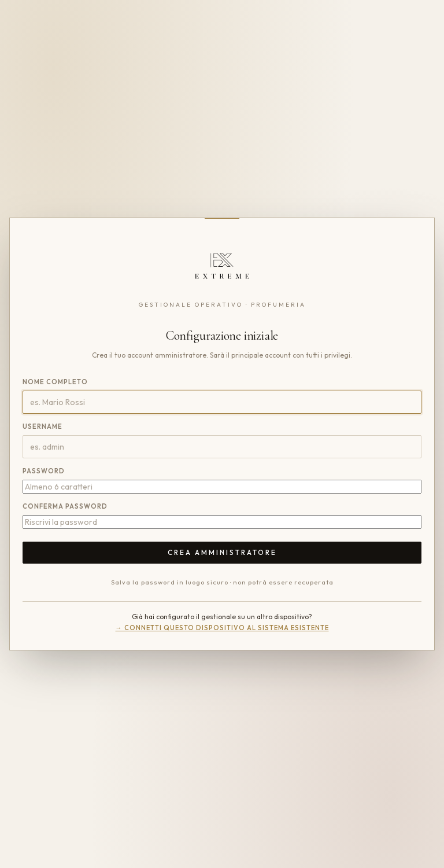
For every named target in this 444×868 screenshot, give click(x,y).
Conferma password (65, 506)
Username (42, 426)
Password (44, 471)
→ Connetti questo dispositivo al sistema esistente (222, 628)
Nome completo (55, 382)
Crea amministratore (222, 552)
